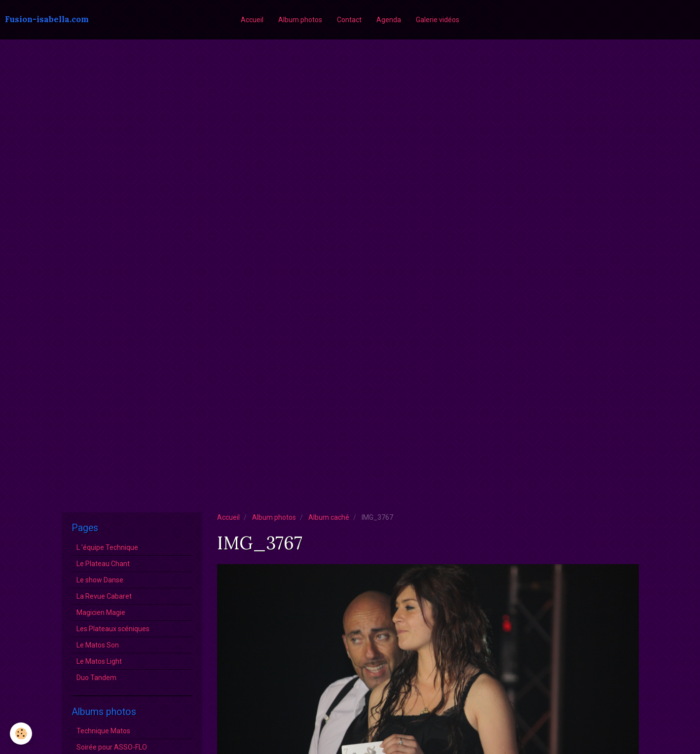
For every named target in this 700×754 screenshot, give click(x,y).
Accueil (252, 20)
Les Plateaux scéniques (113, 629)
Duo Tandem (96, 678)
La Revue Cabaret (104, 596)
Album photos (300, 20)
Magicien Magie (101, 612)
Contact (349, 20)
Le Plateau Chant (103, 564)
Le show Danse (100, 580)
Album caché (329, 517)
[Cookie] (21, 734)
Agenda (389, 20)
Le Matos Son (98, 645)
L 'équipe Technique (107, 547)
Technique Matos (103, 731)
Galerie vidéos (438, 20)
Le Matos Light (99, 661)
